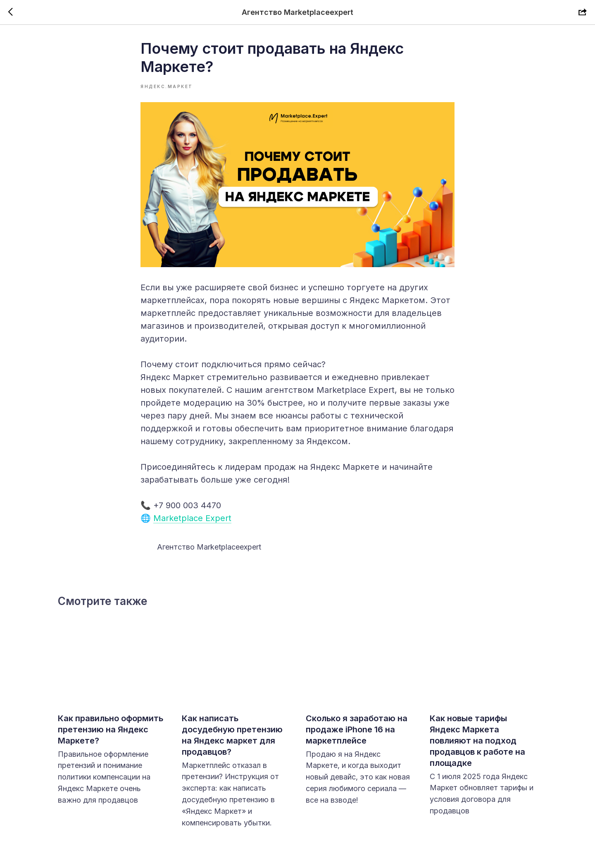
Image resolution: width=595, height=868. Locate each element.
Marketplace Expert (192, 518)
